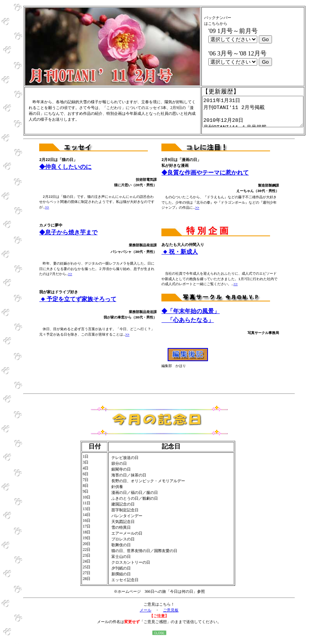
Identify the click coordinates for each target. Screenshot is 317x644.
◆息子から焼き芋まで (69, 239)
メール (146, 616)
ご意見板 (171, 616)
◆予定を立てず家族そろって (78, 305)
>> (47, 214)
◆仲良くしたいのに (66, 173)
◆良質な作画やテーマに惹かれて (206, 179)
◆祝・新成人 (179, 258)
